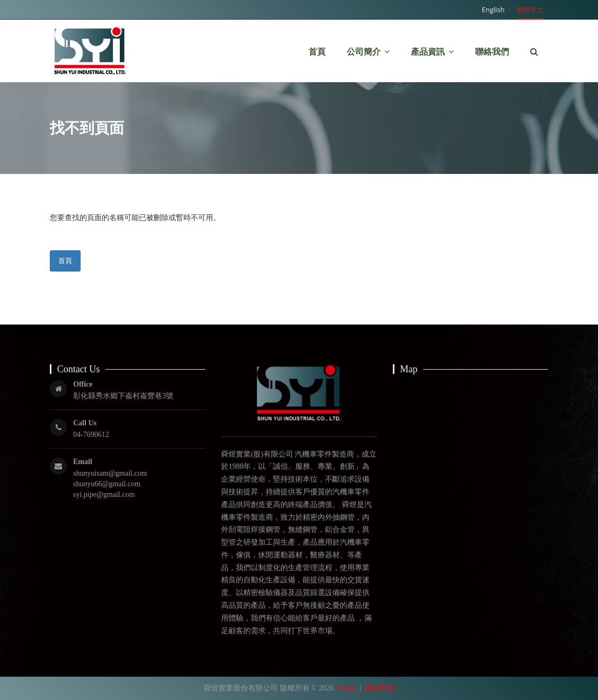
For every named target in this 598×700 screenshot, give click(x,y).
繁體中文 (530, 10)
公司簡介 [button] (368, 49)
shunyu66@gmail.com (107, 484)
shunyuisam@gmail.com (110, 473)
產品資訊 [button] (432, 37)
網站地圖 (380, 688)
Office (83, 384)
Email (83, 462)
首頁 (65, 260)
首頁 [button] (317, 52)
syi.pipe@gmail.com (104, 495)
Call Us (85, 423)
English (493, 10)
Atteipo (347, 688)
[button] (534, 52)
